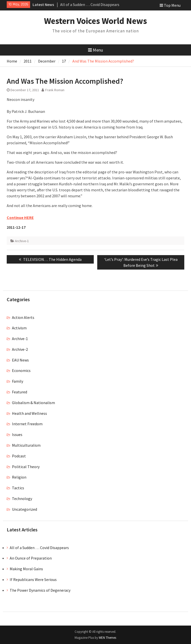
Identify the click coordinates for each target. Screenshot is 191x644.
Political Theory (26, 467)
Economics (21, 370)
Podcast (19, 456)
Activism (19, 328)
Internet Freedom (27, 424)
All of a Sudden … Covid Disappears (90, 4)
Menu (95, 50)
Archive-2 (20, 349)
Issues (17, 434)
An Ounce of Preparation (31, 558)
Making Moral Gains (26, 569)
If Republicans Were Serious (33, 579)
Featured (20, 392)
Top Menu (170, 5)
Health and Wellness (29, 413)
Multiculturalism (26, 445)
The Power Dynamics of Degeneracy (40, 590)
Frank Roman (55, 90)
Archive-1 (22, 241)
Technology (22, 499)
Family (18, 381)
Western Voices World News (95, 21)
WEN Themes (107, 638)
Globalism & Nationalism (33, 403)
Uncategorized (24, 509)
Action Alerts (23, 317)
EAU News (20, 360)
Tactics (18, 488)
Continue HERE (20, 217)
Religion (19, 477)
